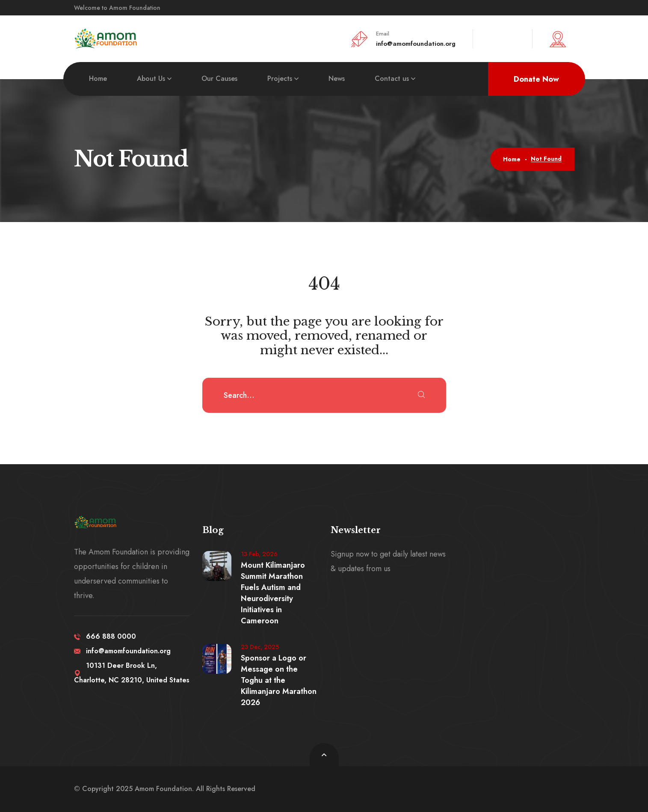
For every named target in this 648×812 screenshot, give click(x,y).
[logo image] (106, 38)
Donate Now (536, 79)
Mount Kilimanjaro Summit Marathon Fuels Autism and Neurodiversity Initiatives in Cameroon (273, 593)
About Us (151, 79)
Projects (280, 79)
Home (98, 79)
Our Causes (219, 79)
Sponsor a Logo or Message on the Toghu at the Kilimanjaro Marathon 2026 (279, 680)
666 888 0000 (105, 636)
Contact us (392, 79)
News (337, 79)
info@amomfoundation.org (416, 44)
